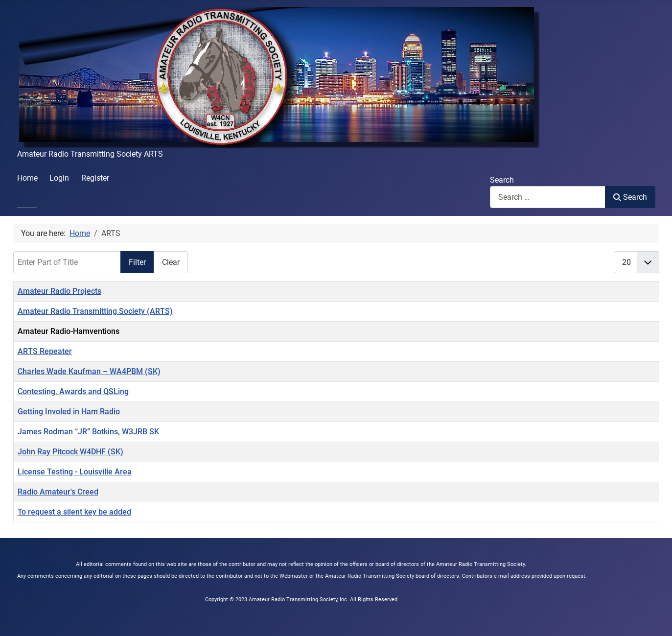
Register (95, 178)
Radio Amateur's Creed (58, 492)
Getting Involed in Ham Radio (69, 412)
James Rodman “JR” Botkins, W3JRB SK (88, 432)
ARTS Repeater (45, 351)
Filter (137, 262)
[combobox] (548, 197)
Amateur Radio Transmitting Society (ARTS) (95, 311)
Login (59, 178)
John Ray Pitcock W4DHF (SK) (70, 452)
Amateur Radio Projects (59, 291)
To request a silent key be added (74, 512)
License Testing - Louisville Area (75, 472)
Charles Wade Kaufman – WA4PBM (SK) (89, 371)
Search (502, 180)
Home (27, 178)
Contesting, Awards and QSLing (73, 391)
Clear (171, 262)
